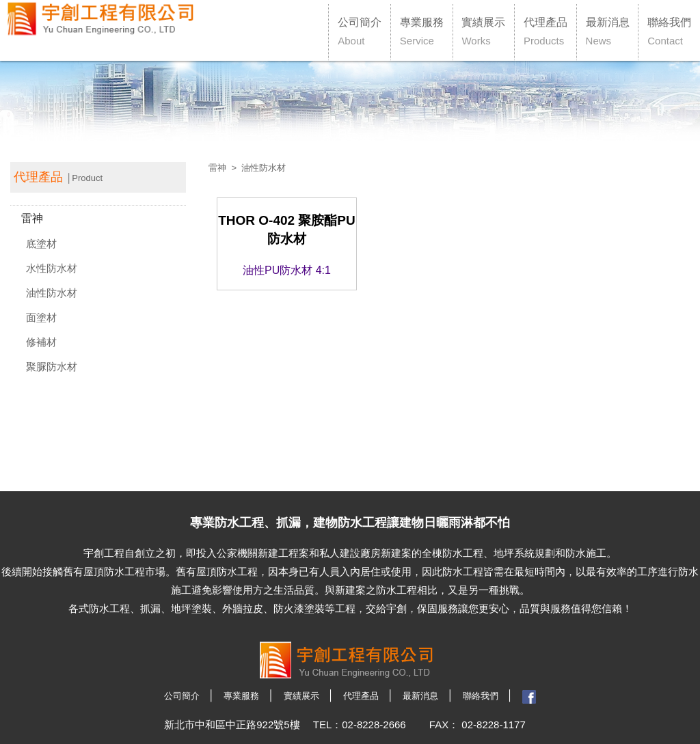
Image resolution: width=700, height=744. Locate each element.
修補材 (41, 342)
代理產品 (546, 31)
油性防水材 (52, 293)
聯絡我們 (669, 31)
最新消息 (608, 31)
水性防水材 (52, 268)
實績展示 (483, 31)
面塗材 (41, 317)
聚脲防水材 (52, 367)
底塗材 (41, 244)
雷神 (32, 218)
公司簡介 (360, 31)
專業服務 (422, 31)
